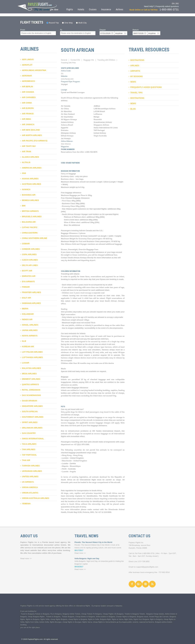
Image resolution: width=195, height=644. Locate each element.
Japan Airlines (30, 330)
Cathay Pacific (30, 227)
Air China (27, 103)
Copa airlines (29, 254)
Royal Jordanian (31, 390)
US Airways (28, 482)
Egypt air (27, 271)
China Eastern (30, 233)
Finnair (26, 287)
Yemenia (26, 504)
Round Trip (54, 23)
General (64, 60)
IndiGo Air (27, 319)
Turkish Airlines (31, 466)
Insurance (106, 9)
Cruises (93, 9)
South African (30, 412)
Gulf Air (26, 298)
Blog (133, 109)
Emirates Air (29, 276)
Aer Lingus (28, 59)
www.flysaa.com (67, 79)
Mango (97, 117)
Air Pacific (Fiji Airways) (35, 141)
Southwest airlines (33, 417)
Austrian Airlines (31, 184)
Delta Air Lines (30, 265)
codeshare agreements (93, 98)
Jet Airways (66, 138)
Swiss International (33, 439)
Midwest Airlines (31, 379)
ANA (24, 173)
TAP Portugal (29, 455)
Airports (135, 71)
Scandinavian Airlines (103, 122)
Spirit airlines (30, 422)
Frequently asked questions (167, 6)
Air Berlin (27, 87)
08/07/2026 (138, 33)
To (61, 30)
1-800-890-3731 (148, 553)
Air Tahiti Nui (29, 146)
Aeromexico (28, 81)
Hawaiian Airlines (31, 303)
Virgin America (30, 487)
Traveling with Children (106, 60)
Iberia (25, 309)
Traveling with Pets (68, 63)
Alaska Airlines (31, 157)
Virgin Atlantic (30, 493)
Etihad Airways (67, 136)
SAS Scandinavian (31, 395)
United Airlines (30, 477)
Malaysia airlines (31, 368)
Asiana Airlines (30, 179)
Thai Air (26, 460)
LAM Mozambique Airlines (105, 109)
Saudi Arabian (29, 401)
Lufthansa (98, 114)
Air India (26, 119)
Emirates (65, 130)
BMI (24, 206)
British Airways (30, 211)
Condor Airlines (31, 249)
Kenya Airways (30, 336)
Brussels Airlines (32, 217)
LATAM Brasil (99, 111)
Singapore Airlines (101, 125)
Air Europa (28, 108)
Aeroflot (27, 65)
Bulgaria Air (29, 222)
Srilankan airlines (32, 428)
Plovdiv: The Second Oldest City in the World (93, 542)
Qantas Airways (30, 384)
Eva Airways (28, 282)
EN (173, 4)
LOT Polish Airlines (32, 352)
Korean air (28, 347)
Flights (70, 9)
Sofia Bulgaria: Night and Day (87, 558)
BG (177, 4)
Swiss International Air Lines (106, 128)
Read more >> (26, 558)
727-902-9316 (164, 572)
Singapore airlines (32, 406)
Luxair (25, 363)
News (133, 82)
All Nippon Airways (69, 119)
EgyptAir (65, 128)
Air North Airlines (32, 135)
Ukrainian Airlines (32, 471)
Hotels (81, 9)
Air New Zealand (31, 130)
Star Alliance (66, 144)
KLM (24, 341)
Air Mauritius (66, 111)
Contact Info (75, 60)
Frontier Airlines (31, 292)
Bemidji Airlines (30, 200)
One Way (69, 23)
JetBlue (97, 106)
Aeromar (27, 76)
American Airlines (32, 168)
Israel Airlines (30, 325)
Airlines (120, 9)
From (23, 30)
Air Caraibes (29, 97)
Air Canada (28, 92)
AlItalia (26, 162)
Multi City (82, 23)
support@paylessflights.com (147, 567)
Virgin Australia (100, 136)
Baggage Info (89, 60)
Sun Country (29, 433)
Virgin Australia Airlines (36, 498)
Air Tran (26, 152)
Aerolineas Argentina (34, 70)
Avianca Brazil (67, 125)
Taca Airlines (29, 444)
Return (136, 30)
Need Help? (149, 6)
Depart (103, 30)
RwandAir (98, 119)
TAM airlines (29, 449)
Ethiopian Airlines (68, 133)
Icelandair (28, 314)
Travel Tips (136, 93)
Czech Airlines (30, 260)
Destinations (137, 60)
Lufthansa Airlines (32, 357)
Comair (26, 244)
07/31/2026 (105, 33)
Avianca (26, 189)
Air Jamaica (28, 124)
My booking (136, 76)
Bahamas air (29, 195)
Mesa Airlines (29, 374)
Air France (28, 114)
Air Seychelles (67, 117)
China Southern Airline (35, 238)
